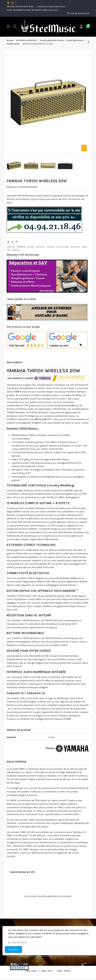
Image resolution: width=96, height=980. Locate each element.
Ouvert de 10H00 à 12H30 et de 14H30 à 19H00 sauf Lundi (32, 10)
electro (51, 247)
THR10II (16, 250)
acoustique (63, 247)
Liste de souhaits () (78, 13)
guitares (76, 247)
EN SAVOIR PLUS (17, 943)
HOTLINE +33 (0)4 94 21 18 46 (20, 7)
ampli (31, 247)
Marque (50, 748)
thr (9, 250)
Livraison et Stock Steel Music (51, 7)
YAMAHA (21, 247)
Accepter (13, 950)
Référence (12, 187)
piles (85, 247)
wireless (40, 247)
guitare (11, 247)
